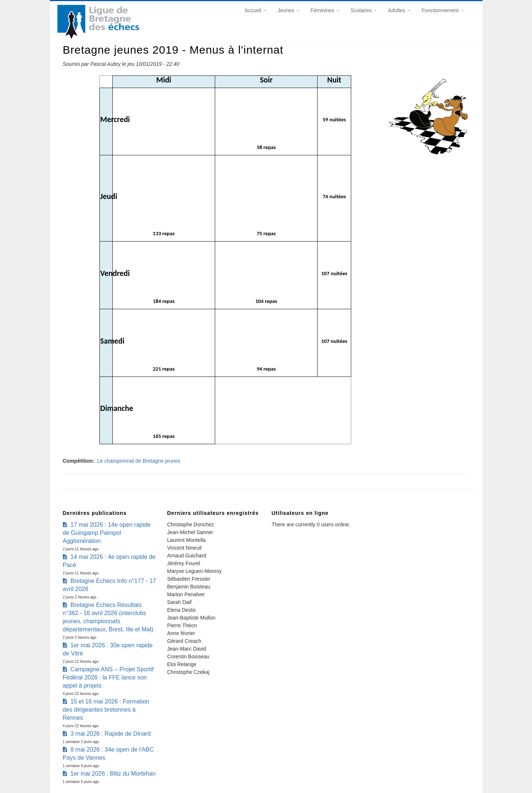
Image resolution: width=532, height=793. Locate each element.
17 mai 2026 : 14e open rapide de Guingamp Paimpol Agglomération (107, 533)
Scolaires (364, 10)
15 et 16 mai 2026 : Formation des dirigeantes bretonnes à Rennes (106, 710)
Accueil (256, 10)
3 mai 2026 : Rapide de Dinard (111, 734)
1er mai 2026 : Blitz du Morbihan (113, 774)
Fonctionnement (443, 10)
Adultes (399, 10)
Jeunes (289, 10)
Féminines (325, 10)
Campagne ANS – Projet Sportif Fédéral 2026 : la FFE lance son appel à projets (108, 677)
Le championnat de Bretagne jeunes (139, 461)
